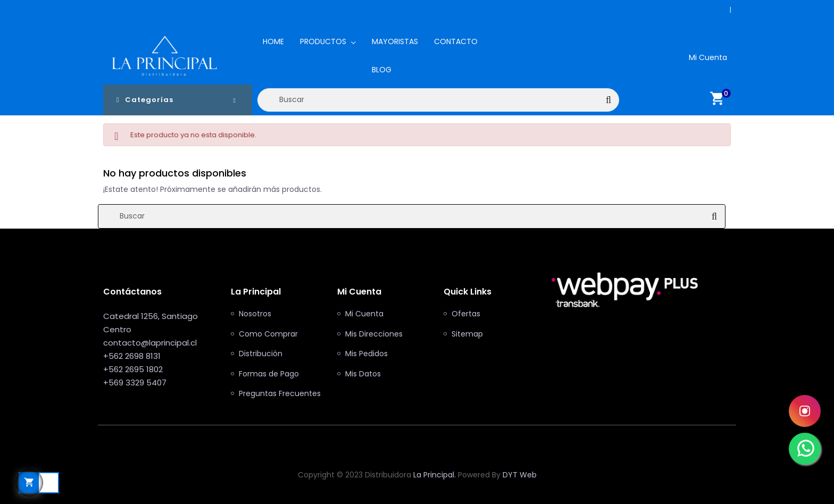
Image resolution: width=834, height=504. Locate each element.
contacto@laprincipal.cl (150, 343)
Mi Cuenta (364, 314)
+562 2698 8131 (725, 10)
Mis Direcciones (374, 334)
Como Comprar (268, 334)
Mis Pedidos (366, 354)
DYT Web (520, 475)
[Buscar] (438, 100)
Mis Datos (363, 374)
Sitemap (467, 334)
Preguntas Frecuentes (280, 394)
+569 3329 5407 (135, 383)
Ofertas (466, 314)
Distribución (261, 354)
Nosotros (255, 314)
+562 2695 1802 (133, 369)
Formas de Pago (269, 374)
